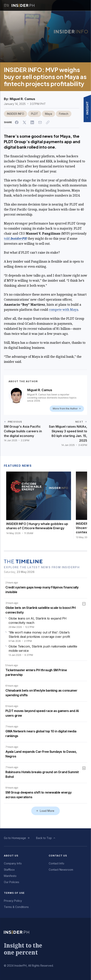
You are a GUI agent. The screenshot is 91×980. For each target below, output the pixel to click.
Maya (49, 114)
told (15, 238)
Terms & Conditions (16, 907)
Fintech (64, 114)
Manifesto (10, 876)
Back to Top (44, 838)
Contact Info (56, 863)
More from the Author (67, 409)
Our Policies (12, 882)
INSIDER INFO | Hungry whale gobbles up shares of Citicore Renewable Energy (37, 526)
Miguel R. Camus (22, 99)
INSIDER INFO (16, 114)
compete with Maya (64, 310)
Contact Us (58, 856)
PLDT (35, 114)
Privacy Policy (13, 901)
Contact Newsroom (61, 870)
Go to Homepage (15, 838)
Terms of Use (14, 893)
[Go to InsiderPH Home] (23, 5)
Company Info (13, 863)
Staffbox (9, 870)
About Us (11, 856)
